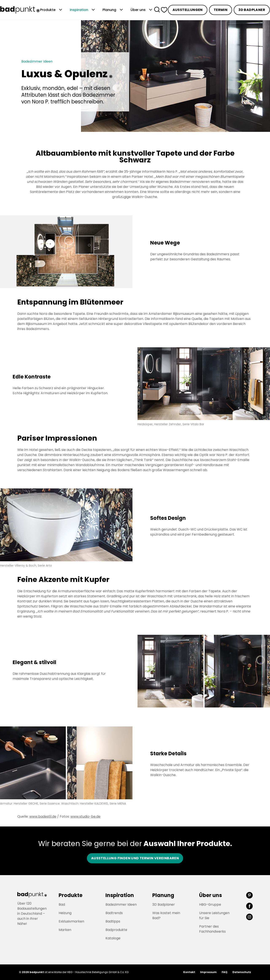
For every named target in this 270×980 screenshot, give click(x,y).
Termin (221, 10)
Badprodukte (116, 930)
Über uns (142, 10)
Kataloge (113, 938)
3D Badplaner (252, 10)
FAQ (225, 972)
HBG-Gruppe (210, 904)
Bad (62, 904)
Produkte (52, 10)
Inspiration (83, 10)
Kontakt (189, 972)
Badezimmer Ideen (121, 904)
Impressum (208, 972)
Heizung (65, 913)
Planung (113, 10)
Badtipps (113, 921)
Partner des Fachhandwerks (212, 929)
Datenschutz (242, 972)
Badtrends (114, 913)
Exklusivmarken (71, 921)
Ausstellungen (188, 10)
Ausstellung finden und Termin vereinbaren (135, 858)
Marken (65, 930)
